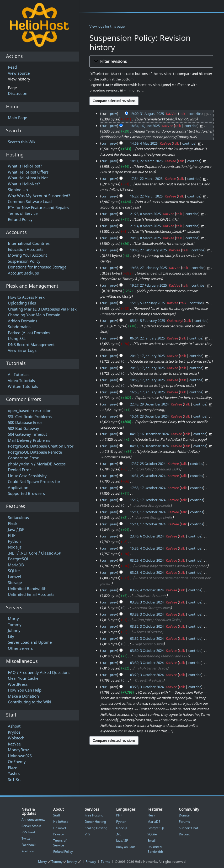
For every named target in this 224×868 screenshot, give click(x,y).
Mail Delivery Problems (29, 440)
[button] (151, 61)
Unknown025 (20, 756)
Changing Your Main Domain (34, 315)
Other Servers (20, 648)
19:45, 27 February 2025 (148, 250)
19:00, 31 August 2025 (147, 114)
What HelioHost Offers (28, 172)
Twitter (27, 838)
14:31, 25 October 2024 (148, 476)
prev (113, 114)
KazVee (14, 744)
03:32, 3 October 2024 (147, 626)
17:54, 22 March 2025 (146, 179)
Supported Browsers (26, 493)
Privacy (58, 834)
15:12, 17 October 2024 (148, 500)
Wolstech (16, 738)
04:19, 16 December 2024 (149, 434)
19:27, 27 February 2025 (148, 285)
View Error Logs (22, 350)
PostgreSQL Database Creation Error (41, 446)
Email (151, 841)
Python (14, 541)
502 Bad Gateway (23, 428)
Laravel (14, 577)
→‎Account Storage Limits (151, 505)
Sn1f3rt (14, 779)
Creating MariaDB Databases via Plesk (42, 309)
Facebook (28, 845)
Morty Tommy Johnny (60, 862)
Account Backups (23, 273)
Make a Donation (23, 696)
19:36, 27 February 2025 (148, 268)
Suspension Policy (24, 261)
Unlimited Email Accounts (31, 594)
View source (19, 73)
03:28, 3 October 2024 (147, 687)
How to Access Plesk (26, 297)
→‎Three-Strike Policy (147, 680)
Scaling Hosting (96, 828)
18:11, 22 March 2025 (146, 161)
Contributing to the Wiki (30, 702)
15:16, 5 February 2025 (148, 303)
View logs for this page (107, 26)
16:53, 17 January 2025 (147, 392)
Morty (13, 618)
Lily (11, 636)
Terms (105, 862)
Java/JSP (122, 841)
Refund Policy (20, 219)
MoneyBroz (18, 750)
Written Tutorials (23, 386)
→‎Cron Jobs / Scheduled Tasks (156, 469)
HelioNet (60, 828)
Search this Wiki (22, 142)
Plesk (13, 523)
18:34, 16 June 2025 (145, 126)
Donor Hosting (95, 822)
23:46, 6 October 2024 (147, 536)
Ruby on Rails (126, 847)
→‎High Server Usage (147, 644)
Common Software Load (30, 201)
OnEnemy (17, 762)
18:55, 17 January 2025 (147, 380)
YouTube (28, 851)
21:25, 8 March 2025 (145, 214)
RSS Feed (28, 832)
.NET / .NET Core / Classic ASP (34, 553)
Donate (184, 815)
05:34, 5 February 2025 (148, 321)
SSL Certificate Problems (30, 417)
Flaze (12, 768)
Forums (184, 822)
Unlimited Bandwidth (27, 588)
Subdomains (19, 327)
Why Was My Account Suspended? (39, 196)
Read (12, 67)
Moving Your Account (27, 255)
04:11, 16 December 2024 (149, 446)
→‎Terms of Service (147, 632)
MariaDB (16, 565)
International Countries (29, 243)
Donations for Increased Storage (37, 267)
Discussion (18, 93)
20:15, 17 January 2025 (147, 368)
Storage (15, 582)
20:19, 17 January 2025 (147, 356)
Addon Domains (23, 321)
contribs (195, 114)
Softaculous (18, 517)
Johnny (14, 630)
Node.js (15, 547)
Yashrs (14, 773)
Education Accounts (26, 249)
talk (182, 114)
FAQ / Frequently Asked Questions (39, 672)
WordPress (18, 684)
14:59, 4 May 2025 (144, 143)
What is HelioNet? (24, 184)
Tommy (15, 625)
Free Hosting (94, 815)
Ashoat (14, 726)
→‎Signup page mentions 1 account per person (171, 566)
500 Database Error (25, 422)
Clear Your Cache (23, 678)
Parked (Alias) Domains (29, 333)
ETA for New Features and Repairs (38, 207)
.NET (120, 834)
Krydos (14, 732)
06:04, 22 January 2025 (147, 338)
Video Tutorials (21, 380)
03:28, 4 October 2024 (147, 572)
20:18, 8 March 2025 (145, 238)
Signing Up (18, 190)
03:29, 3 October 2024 (147, 675)
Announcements (33, 819)
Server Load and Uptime (30, 642)
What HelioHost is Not (28, 178)
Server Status (31, 826)
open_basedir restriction (30, 410)
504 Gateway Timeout (27, 434)
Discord (185, 834)
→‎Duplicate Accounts (150, 596)
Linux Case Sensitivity (27, 476)
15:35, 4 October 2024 (147, 548)
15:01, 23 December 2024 (149, 416)
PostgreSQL (18, 559)
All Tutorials (19, 374)
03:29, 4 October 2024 (147, 560)
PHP (12, 535)
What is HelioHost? (25, 166)
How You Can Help (25, 690)
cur (104, 126)
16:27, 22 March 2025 (146, 196)
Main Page (17, 118)
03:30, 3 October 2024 (147, 651)
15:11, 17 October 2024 (148, 512)
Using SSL (17, 338)
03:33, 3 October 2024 (147, 602)
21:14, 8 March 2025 (145, 226)
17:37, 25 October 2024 (148, 464)
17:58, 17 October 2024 (148, 488)
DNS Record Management (31, 344)
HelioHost (60, 822)
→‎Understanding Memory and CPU (161, 656)
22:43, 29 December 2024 (149, 404)
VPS (87, 834)
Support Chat (188, 828)
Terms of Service (23, 213)
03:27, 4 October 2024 (147, 590)
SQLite (14, 571)
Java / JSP (16, 529)
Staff (57, 815)
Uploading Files (22, 303)
